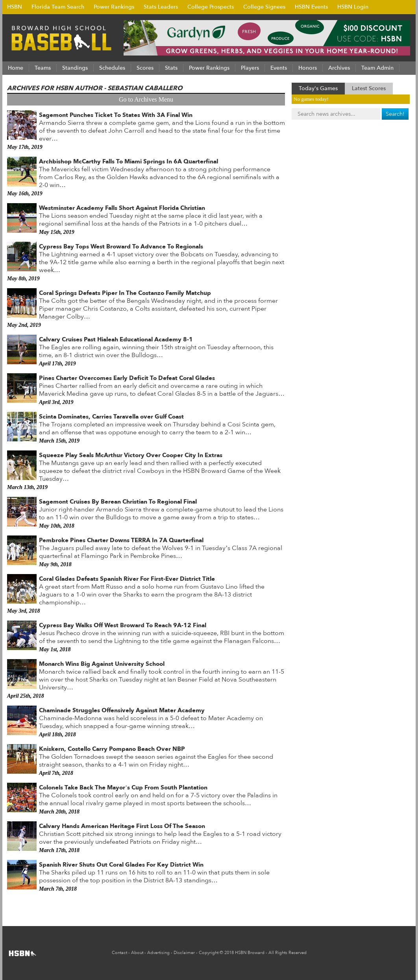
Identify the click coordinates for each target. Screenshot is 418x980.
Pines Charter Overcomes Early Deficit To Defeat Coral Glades (127, 378)
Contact (119, 953)
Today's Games (318, 88)
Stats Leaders (161, 7)
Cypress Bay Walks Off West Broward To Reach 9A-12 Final (123, 625)
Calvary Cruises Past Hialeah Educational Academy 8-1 (116, 339)
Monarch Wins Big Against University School (102, 664)
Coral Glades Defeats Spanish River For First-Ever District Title (127, 579)
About (137, 953)
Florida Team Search (58, 7)
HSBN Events (311, 7)
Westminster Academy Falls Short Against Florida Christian (122, 208)
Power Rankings (114, 7)
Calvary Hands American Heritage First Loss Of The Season (122, 826)
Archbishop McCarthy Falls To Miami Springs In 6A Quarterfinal (129, 161)
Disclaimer (184, 953)
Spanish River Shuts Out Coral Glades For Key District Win (121, 865)
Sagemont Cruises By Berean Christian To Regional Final (118, 502)
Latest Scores (369, 88)
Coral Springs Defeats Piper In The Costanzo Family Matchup (125, 293)
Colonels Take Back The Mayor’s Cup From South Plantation (123, 787)
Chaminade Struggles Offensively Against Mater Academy (122, 710)
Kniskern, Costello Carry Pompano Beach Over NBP (112, 749)
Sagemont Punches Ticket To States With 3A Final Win (116, 115)
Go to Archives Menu (146, 99)
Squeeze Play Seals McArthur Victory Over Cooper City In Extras (131, 455)
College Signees (264, 7)
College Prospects (211, 7)
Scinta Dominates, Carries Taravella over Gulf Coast (111, 417)
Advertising (158, 953)
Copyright (209, 953)
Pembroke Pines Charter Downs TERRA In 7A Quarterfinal (121, 540)
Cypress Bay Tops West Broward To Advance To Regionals (121, 246)
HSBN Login (353, 7)
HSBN (15, 7)
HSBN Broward (250, 953)
